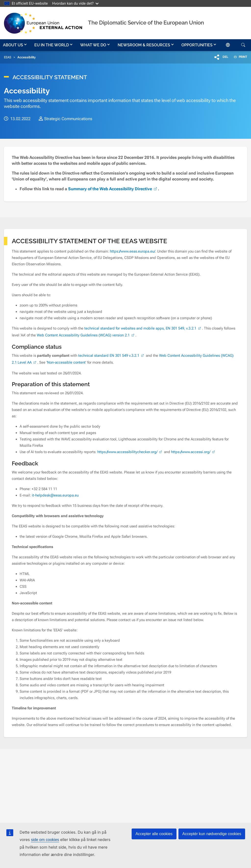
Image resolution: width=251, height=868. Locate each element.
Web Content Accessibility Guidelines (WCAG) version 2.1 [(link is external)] (86, 335)
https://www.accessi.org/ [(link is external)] (194, 452)
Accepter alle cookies (154, 834)
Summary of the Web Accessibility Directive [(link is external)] (113, 189)
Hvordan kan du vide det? (75, 3)
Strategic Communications (68, 119)
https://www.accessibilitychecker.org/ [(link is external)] (130, 452)
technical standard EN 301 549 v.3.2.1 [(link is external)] (112, 356)
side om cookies (45, 840)
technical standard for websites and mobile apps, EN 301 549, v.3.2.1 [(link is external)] (143, 328)
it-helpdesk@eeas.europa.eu (55, 495)
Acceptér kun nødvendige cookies (212, 834)
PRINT (239, 57)
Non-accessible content (66, 362)
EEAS (8, 57)
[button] (15, 45)
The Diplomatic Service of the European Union (146, 23)
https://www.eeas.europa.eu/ (132, 251)
